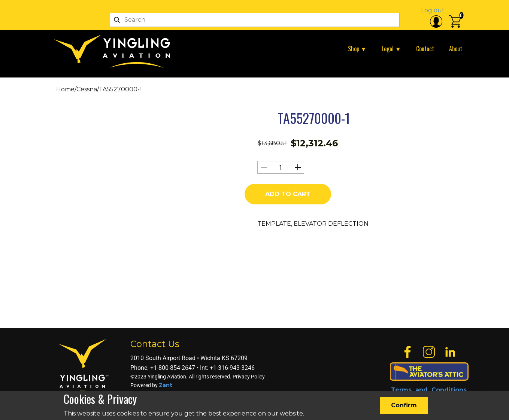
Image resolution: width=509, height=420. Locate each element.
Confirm (404, 405)
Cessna (87, 89)
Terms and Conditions (429, 390)
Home (65, 89)
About (456, 49)
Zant (166, 385)
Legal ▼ (391, 49)
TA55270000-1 (314, 118)
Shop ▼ (357, 49)
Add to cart (288, 194)
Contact (425, 49)
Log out (433, 10)
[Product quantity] (281, 167)
